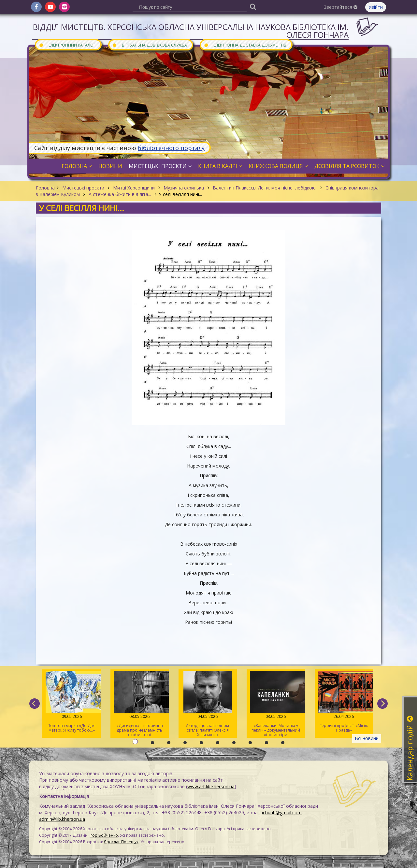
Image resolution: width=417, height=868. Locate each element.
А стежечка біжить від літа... (120, 194)
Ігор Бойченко (104, 835)
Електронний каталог (67, 45)
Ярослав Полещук (121, 842)
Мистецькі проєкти (83, 188)
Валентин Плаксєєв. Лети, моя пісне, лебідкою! (265, 188)
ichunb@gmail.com (282, 812)
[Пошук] (253, 6)
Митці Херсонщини (134, 188)
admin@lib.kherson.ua (62, 819)
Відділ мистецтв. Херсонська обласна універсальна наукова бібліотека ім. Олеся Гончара (191, 31)
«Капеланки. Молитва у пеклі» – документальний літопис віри (276, 704)
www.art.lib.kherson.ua (211, 786)
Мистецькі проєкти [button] (160, 166)
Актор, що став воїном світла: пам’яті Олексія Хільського (208, 704)
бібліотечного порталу (171, 148)
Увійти (376, 7)
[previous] (35, 704)
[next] (382, 704)
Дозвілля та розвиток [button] (349, 166)
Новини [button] (110, 166)
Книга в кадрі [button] (220, 166)
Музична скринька (184, 188)
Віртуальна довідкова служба (150, 45)
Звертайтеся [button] (341, 7)
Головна (45, 188)
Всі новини (367, 738)
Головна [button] (77, 166)
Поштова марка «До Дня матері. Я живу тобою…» (72, 702)
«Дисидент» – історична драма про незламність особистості (140, 704)
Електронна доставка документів (245, 45)
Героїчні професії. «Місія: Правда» (344, 702)
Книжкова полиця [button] (278, 166)
